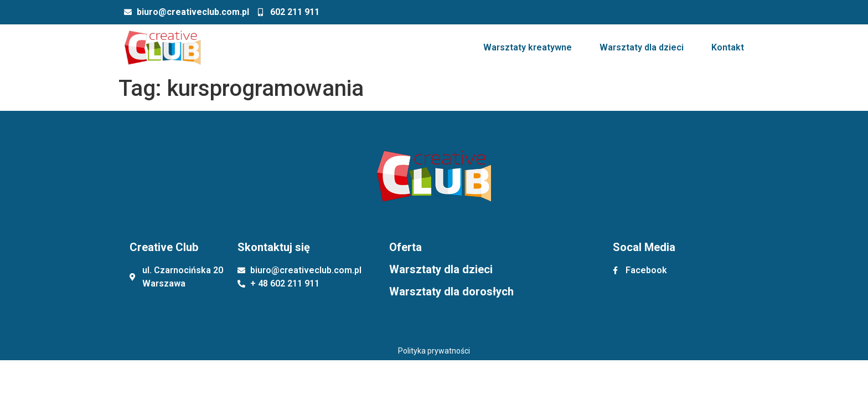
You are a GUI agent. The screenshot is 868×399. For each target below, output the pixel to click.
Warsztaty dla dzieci (642, 47)
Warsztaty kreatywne (528, 47)
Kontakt (728, 47)
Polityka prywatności (434, 351)
